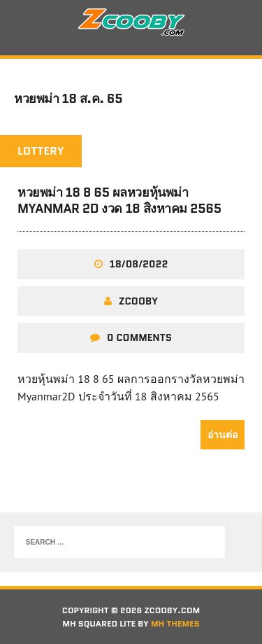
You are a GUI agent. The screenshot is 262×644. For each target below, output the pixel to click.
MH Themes (175, 623)
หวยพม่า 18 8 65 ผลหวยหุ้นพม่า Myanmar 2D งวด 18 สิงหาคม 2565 (119, 201)
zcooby (138, 301)
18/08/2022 (139, 264)
